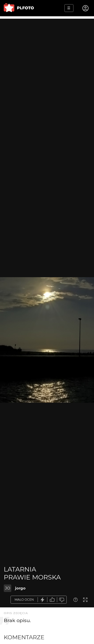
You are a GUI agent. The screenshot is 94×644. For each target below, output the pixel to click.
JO (8, 588)
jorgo (20, 588)
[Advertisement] (47, 65)
